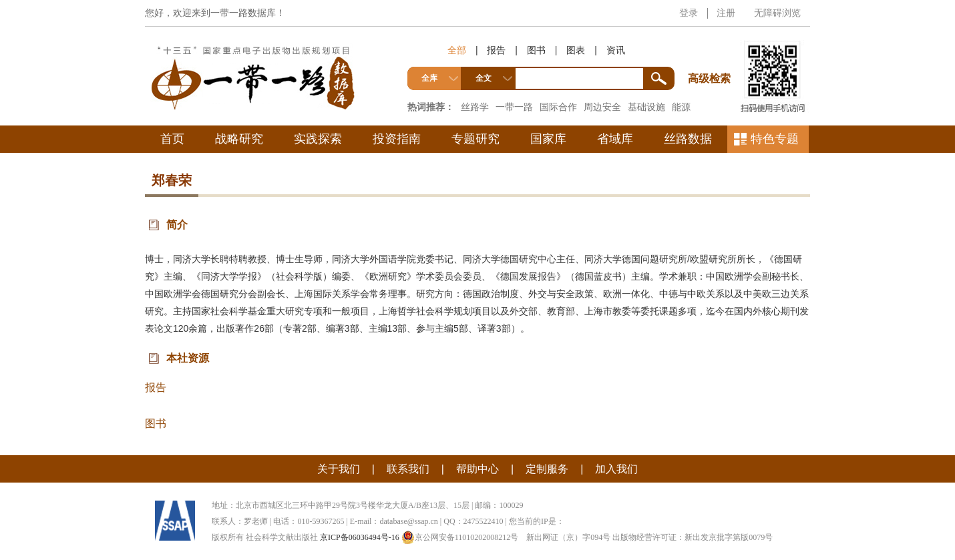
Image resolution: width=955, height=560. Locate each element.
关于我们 (339, 469)
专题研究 (475, 139)
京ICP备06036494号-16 (360, 537)
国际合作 (558, 107)
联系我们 (408, 469)
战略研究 (239, 139)
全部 (457, 50)
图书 (536, 50)
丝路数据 (688, 139)
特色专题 (775, 139)
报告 (496, 50)
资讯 (616, 50)
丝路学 (475, 107)
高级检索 (711, 54)
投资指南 (397, 139)
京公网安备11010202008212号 (460, 537)
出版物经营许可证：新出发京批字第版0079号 (693, 537)
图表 (576, 50)
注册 (726, 13)
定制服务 (547, 469)
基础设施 (646, 107)
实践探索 (318, 139)
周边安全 (602, 107)
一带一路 (514, 107)
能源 (681, 107)
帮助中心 (477, 469)
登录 (689, 13)
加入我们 (616, 469)
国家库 (548, 139)
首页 (172, 139)
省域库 (615, 139)
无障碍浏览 (777, 13)
